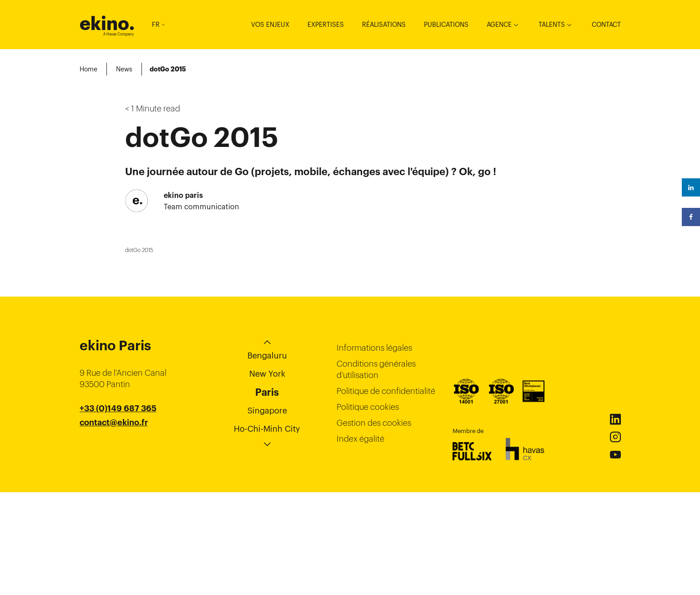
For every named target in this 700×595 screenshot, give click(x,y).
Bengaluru (267, 458)
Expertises (326, 25)
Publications (446, 25)
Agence (499, 25)
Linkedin (615, 522)
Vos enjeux (270, 25)
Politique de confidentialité (386, 494)
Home (88, 69)
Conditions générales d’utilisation (376, 472)
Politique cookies (368, 510)
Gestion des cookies (374, 526)
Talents (552, 25)
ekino (107, 23)
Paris (267, 495)
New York (267, 477)
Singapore (267, 513)
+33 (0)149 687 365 (118, 511)
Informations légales (374, 451)
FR (158, 25)
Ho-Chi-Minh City (267, 532)
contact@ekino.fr (114, 525)
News (124, 69)
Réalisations (384, 25)
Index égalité (360, 542)
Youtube (615, 558)
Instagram (615, 540)
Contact (606, 25)
